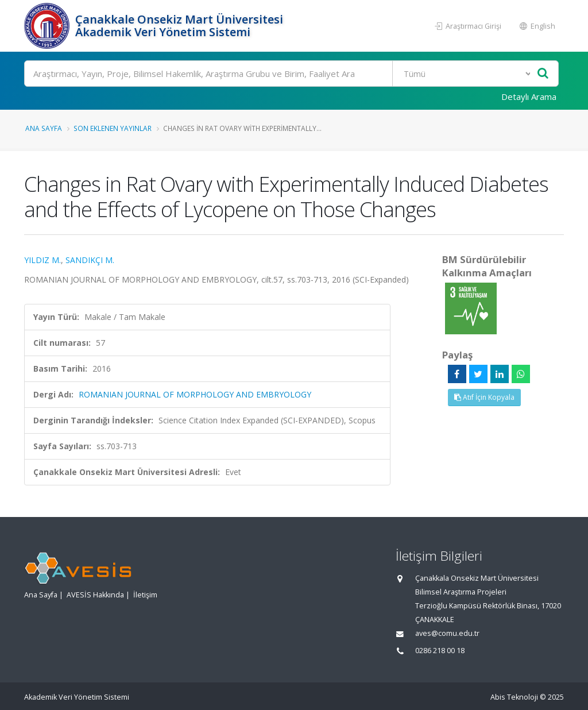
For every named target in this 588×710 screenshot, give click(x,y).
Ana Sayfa (44, 128)
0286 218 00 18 (440, 651)
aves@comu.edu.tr (447, 633)
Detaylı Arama (529, 97)
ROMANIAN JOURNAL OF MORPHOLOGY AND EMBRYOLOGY (195, 394)
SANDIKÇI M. (90, 260)
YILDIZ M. (42, 260)
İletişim (145, 595)
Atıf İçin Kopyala (484, 397)
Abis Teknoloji (514, 697)
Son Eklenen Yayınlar (113, 128)
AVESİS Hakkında (95, 595)
